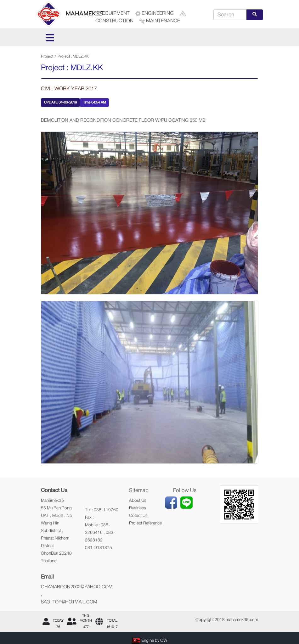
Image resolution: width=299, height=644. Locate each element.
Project (47, 56)
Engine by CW (154, 640)
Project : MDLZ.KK (73, 56)
